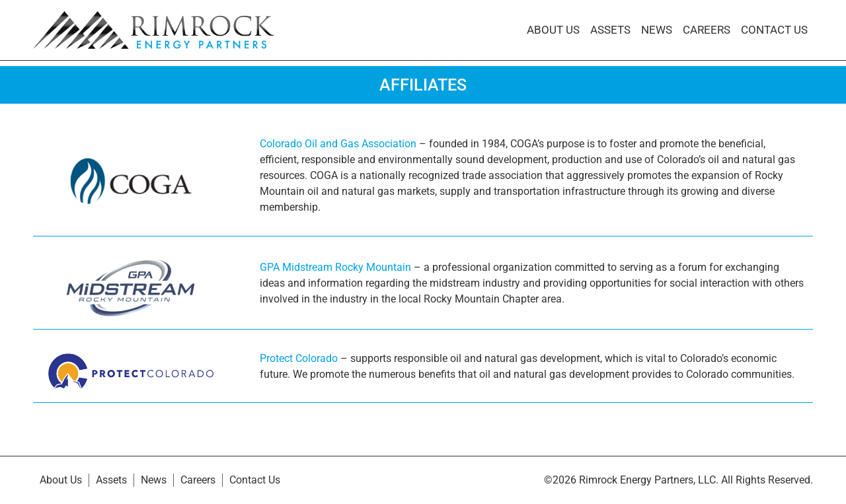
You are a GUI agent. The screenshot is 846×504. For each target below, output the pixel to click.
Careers (707, 30)
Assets (610, 30)
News (657, 30)
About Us (553, 30)
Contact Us (774, 30)
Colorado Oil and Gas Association (338, 144)
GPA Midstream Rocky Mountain (335, 267)
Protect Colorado (299, 358)
